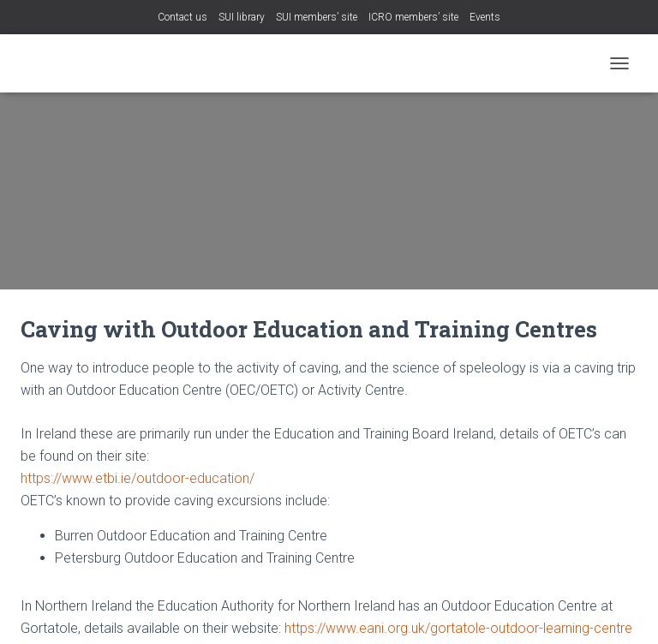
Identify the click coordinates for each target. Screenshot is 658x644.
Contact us (182, 17)
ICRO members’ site (413, 17)
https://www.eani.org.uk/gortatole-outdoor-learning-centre (458, 628)
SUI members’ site (317, 17)
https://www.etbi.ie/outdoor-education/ (138, 478)
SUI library (242, 17)
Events (485, 17)
